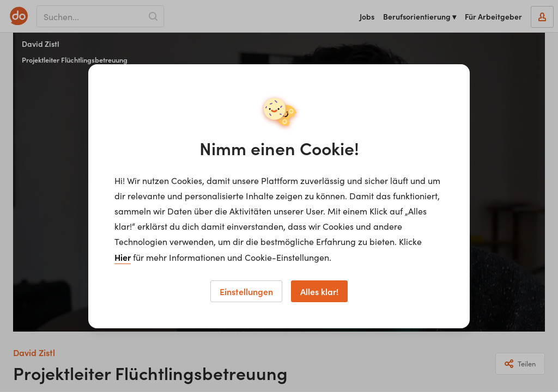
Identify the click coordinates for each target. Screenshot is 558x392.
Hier (123, 257)
